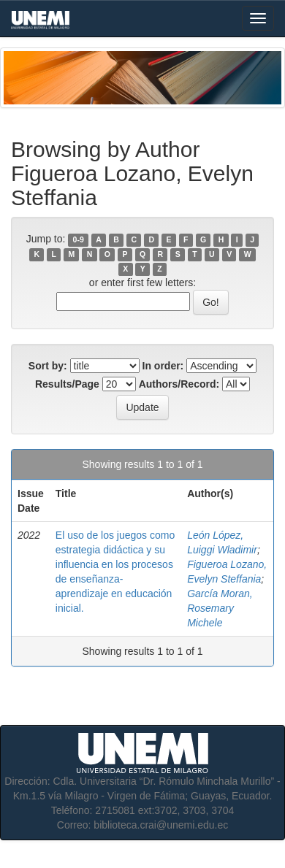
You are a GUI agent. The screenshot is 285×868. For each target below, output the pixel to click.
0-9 (79, 239)
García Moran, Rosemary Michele (220, 608)
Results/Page (67, 384)
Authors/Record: (179, 384)
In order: (163, 366)
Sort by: (48, 366)
